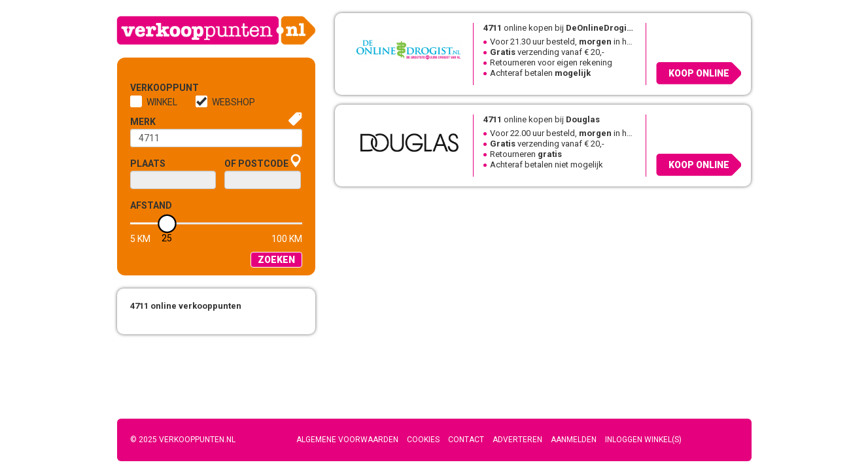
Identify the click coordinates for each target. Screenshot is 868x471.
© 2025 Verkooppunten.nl (183, 440)
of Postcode (256, 164)
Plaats (148, 164)
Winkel (162, 102)
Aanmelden (574, 440)
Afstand (151, 205)
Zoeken (276, 260)
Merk (143, 122)
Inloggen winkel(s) (643, 440)
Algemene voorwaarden (347, 440)
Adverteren (517, 440)
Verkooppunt (152, 88)
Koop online (699, 73)
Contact (466, 440)
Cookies (423, 440)
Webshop (234, 102)
